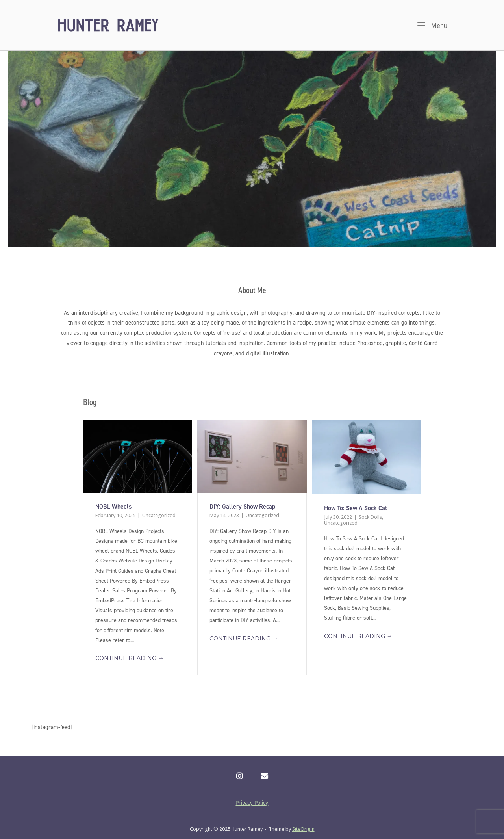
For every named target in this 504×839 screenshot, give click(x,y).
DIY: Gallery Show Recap (242, 506)
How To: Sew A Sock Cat (356, 508)
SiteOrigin (303, 829)
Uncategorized (159, 515)
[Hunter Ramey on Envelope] (264, 776)
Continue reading (130, 659)
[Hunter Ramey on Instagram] (240, 776)
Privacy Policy (252, 803)
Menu (432, 25)
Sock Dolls (370, 517)
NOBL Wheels (113, 506)
